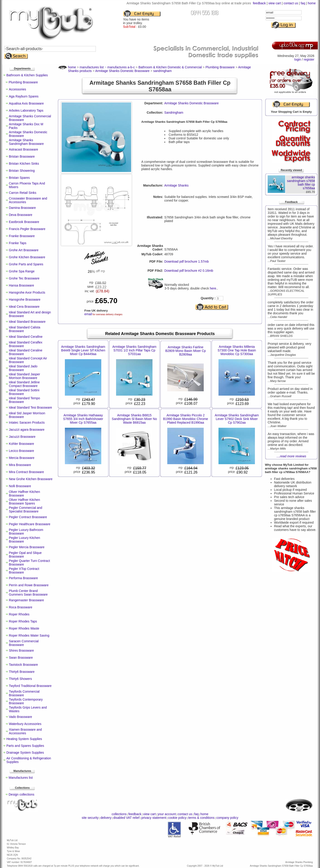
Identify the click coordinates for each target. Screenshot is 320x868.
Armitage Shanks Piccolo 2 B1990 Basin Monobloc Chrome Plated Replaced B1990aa (185, 419)
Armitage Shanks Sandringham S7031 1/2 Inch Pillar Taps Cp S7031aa (134, 350)
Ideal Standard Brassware (27, 322)
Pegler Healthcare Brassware (30, 524)
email (88, 314)
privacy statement (154, 818)
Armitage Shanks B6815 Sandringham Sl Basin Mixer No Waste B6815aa (134, 419)
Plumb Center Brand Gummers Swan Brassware (28, 593)
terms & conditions (201, 818)
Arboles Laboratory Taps (26, 110)
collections (119, 814)
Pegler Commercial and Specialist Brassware (25, 510)
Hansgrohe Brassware (25, 300)
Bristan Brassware (22, 156)
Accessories (17, 89)
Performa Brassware (23, 578)
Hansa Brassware (22, 285)
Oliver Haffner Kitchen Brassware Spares (24, 502)
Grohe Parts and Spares (26, 264)
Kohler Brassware (22, 444)
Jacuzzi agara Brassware (27, 430)
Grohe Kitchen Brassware (27, 257)
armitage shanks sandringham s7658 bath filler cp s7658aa (301, 183)
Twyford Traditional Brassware (30, 686)
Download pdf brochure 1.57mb (187, 261)
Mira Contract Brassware (26, 472)
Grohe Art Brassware (24, 250)
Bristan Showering (22, 171)
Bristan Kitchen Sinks (24, 164)
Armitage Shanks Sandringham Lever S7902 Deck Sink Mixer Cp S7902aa (237, 419)
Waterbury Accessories (25, 724)
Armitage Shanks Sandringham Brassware (26, 142)
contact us (291, 3)
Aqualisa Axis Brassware (26, 103)
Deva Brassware (21, 215)
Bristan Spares (19, 178)
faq (303, 3)
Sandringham (174, 113)
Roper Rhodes (19, 614)
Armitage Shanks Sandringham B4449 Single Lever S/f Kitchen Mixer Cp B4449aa (83, 350)
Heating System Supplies (24, 739)
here (213, 288)
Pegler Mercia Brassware (27, 547)
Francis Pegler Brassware (27, 229)
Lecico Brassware (22, 451)
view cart (275, 3)
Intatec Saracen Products (27, 422)
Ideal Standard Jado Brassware (23, 368)
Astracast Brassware (23, 149)
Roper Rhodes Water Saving (29, 635)
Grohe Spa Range (22, 271)
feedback (259, 3)
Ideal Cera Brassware (24, 307)
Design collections (22, 794)
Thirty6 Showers (20, 679)
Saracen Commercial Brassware (24, 643)
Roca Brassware (21, 607)
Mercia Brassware (22, 458)
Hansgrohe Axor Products (27, 292)
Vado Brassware (20, 717)
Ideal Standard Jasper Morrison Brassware (24, 376)
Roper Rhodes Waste (24, 628)
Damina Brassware (22, 208)
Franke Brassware (22, 236)
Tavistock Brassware (23, 665)
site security (90, 818)
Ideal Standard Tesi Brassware (30, 407)
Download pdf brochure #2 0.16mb (189, 271)
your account (167, 814)
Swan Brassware (21, 658)
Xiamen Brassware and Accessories (25, 731)
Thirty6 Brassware (22, 672)
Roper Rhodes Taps (23, 621)
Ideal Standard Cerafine (26, 337)
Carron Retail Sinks (23, 193)
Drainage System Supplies (25, 753)
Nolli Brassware (20, 486)
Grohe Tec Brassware (24, 278)
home (312, 3)
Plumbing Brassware (23, 82)
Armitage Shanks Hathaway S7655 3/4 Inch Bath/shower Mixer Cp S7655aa (83, 419)
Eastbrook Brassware (24, 222)
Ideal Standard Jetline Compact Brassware (24, 384)
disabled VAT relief (126, 818)
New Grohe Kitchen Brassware (31, 479)
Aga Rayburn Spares (24, 96)
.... (291, 456)
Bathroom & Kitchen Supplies (27, 75)
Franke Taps (18, 243)
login (298, 59)
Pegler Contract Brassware (28, 517)
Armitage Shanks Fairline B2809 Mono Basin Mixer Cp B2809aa (185, 351)
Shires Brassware (21, 650)
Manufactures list (21, 778)
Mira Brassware (20, 465)
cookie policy (177, 818)
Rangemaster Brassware (26, 600)
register (309, 59)
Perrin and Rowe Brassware (29, 585)
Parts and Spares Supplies (25, 746)
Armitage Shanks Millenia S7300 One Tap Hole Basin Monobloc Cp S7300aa (237, 350)
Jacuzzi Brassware (22, 437)
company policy (227, 818)
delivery (106, 818)
